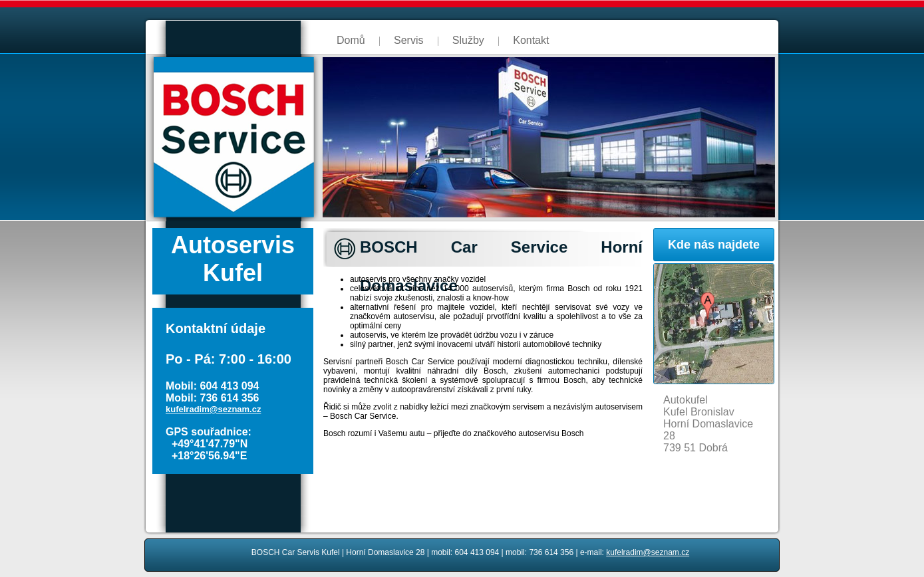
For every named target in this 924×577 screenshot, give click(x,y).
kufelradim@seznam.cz (213, 409)
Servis (408, 40)
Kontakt (531, 40)
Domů (351, 40)
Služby (468, 40)
